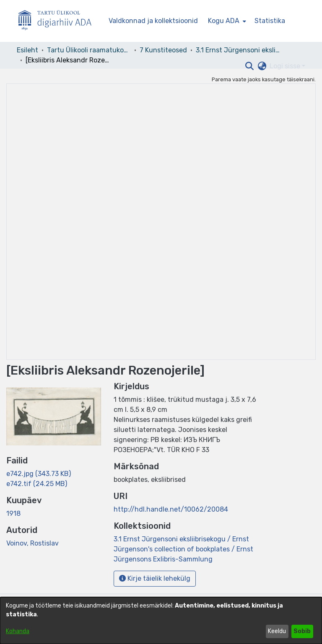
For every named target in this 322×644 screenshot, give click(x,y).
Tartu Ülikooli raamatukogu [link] (89, 50)
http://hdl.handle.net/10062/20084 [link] (171, 509)
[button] (249, 66)
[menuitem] (226, 21)
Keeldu (277, 631)
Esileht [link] (27, 50)
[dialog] (161, 621)
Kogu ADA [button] (224, 21)
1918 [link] (13, 513)
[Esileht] (58, 21)
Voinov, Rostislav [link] (32, 543)
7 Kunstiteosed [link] (163, 50)
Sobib (302, 631)
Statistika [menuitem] (270, 21)
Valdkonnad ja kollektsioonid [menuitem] (153, 21)
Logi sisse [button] (286, 66)
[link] (39, 474)
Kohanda (18, 631)
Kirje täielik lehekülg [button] (155, 578)
